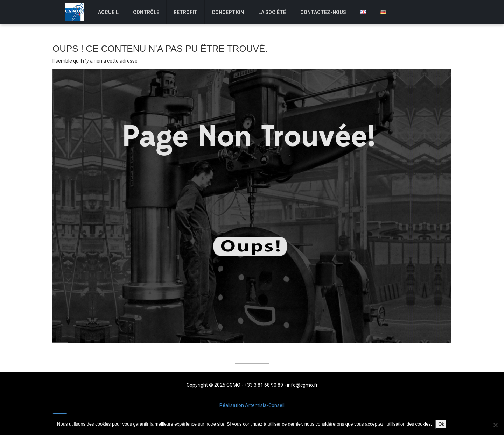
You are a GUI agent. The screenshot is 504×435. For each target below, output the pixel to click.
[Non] (495, 425)
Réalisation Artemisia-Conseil (252, 405)
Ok (441, 424)
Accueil (252, 358)
